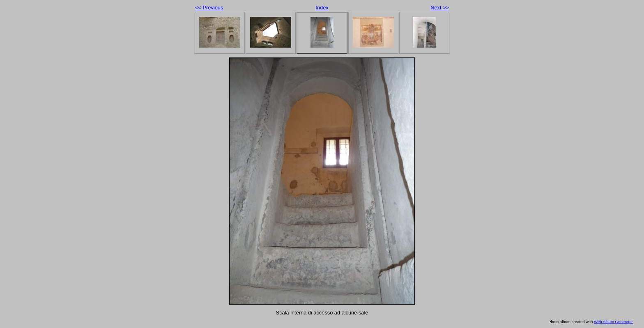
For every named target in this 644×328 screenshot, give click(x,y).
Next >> (440, 8)
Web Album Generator (613, 322)
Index (322, 8)
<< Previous (209, 8)
